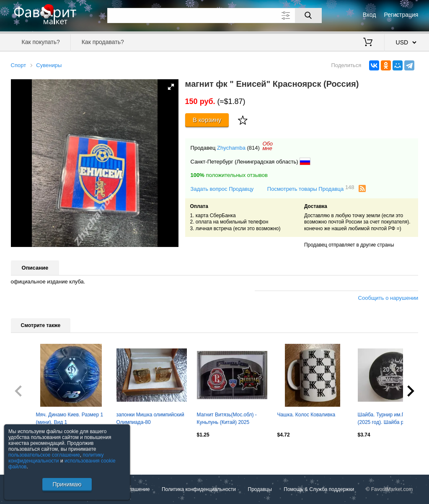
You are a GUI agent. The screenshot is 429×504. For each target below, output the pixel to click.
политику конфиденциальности (56, 458)
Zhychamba (231, 148)
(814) (253, 148)
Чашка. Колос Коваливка (306, 415)
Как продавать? (103, 42)
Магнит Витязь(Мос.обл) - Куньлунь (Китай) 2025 (227, 418)
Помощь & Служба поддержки (319, 489)
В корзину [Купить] (207, 120)
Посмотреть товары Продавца (311, 188)
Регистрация (401, 15)
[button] (171, 87)
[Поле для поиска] (214, 16)
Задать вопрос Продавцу (222, 189)
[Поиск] (308, 16)
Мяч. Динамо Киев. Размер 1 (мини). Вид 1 (70, 418)
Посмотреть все (29, 452)
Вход (370, 15)
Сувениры (49, 65)
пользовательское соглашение (44, 455)
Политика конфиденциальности (199, 489)
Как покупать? (41, 42)
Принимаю (67, 484)
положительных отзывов (229, 175)
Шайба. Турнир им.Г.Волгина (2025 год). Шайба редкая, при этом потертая (391, 419)
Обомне (267, 146)
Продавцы (260, 489)
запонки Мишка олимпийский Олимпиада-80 (150, 418)
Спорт (19, 65)
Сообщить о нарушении (388, 298)
